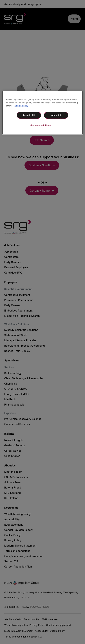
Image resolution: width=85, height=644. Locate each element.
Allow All (56, 115)
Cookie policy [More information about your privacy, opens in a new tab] (21, 106)
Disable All (29, 115)
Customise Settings (41, 125)
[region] (42, 113)
